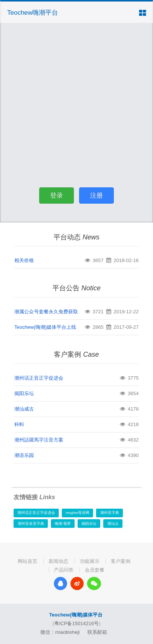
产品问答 (64, 570)
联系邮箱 (97, 632)
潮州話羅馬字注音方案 (39, 440)
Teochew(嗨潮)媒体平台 (76, 615)
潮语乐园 (24, 455)
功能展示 (90, 561)
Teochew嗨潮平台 (33, 13)
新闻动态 (58, 561)
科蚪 (19, 424)
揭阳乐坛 (24, 393)
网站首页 (28, 561)
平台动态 (76, 237)
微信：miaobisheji (60, 632)
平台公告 (76, 288)
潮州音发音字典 (31, 524)
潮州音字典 (110, 513)
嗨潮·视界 (63, 524)
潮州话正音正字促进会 (39, 378)
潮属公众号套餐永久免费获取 (46, 312)
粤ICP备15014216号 (77, 623)
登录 (57, 195)
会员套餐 (95, 570)
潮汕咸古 (24, 409)
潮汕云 (113, 524)
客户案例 (76, 354)
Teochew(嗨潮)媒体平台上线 (45, 327)
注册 (96, 195)
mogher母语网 (77, 513)
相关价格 (24, 260)
